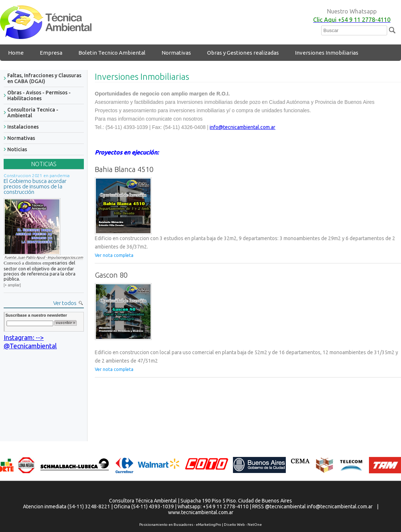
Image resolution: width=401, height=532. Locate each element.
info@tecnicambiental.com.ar (242, 127)
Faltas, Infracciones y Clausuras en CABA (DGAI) (44, 78)
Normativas (176, 53)
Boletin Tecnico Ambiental (112, 53)
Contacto (20, 69)
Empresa (51, 53)
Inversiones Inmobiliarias (327, 53)
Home (16, 53)
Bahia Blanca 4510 (124, 169)
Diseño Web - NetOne (243, 525)
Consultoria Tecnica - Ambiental (33, 113)
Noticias (17, 149)
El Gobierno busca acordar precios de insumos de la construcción (35, 186)
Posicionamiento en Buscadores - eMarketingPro (180, 525)
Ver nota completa (114, 255)
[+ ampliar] (12, 285)
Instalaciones (23, 127)
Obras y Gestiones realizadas (243, 53)
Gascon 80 (111, 275)
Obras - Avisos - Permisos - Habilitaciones (39, 95)
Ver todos (65, 303)
